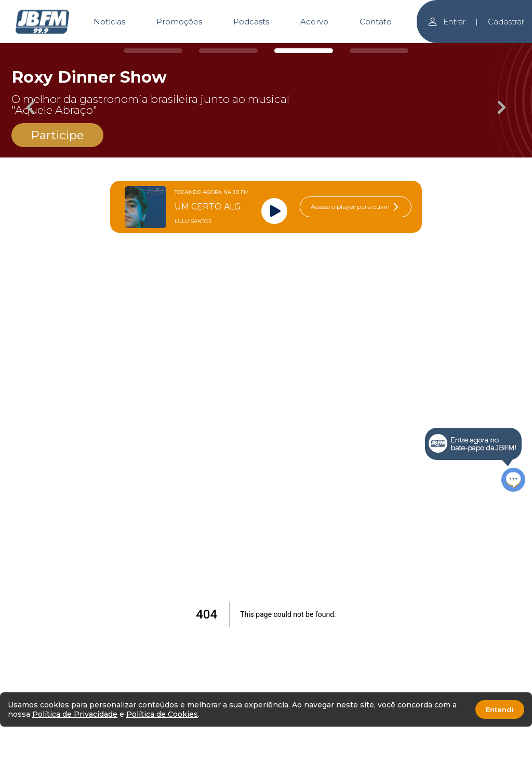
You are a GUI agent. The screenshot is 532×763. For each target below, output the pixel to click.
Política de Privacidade (75, 714)
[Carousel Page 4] (379, 51)
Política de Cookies (162, 714)
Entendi (500, 709)
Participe (57, 135)
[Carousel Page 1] (153, 51)
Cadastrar (506, 22)
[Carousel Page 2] (228, 51)
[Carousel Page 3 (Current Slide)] (304, 51)
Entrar (446, 22)
